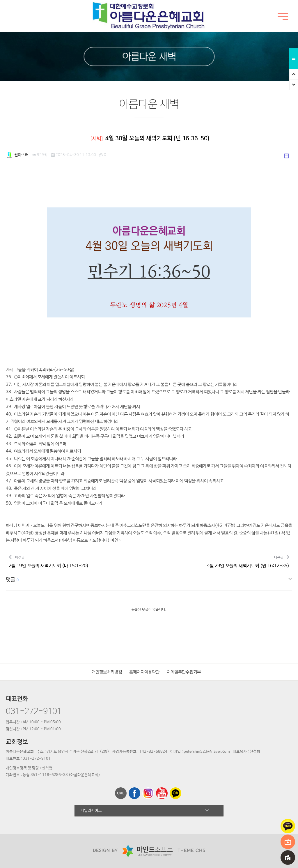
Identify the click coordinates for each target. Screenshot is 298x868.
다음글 (248, 561)
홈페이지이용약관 (144, 672)
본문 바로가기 (0, 0)
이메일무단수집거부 (184, 672)
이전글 (49, 561)
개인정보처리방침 (107, 672)
